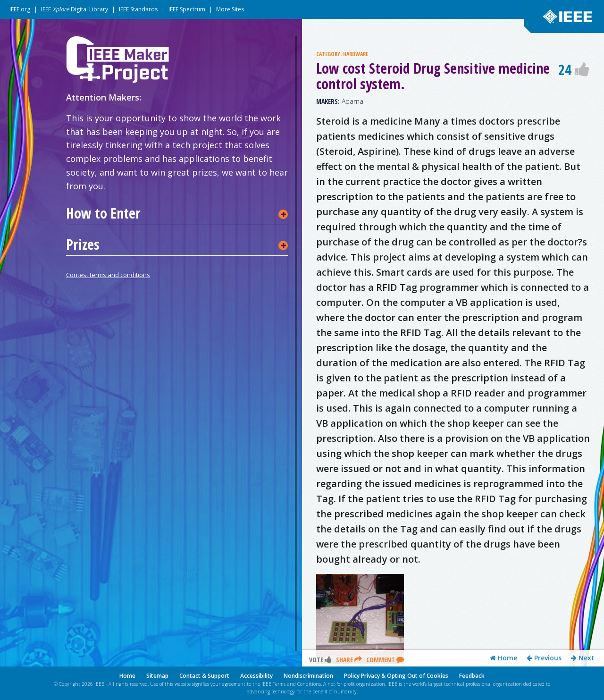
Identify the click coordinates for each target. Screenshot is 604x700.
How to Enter (103, 213)
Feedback (472, 676)
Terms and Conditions (297, 684)
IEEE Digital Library (75, 9)
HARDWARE (356, 54)
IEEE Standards (138, 9)
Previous (544, 659)
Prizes (83, 245)
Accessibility (256, 676)
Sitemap (157, 676)
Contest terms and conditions (108, 275)
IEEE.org (20, 9)
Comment (385, 661)
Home (503, 659)
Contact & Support (204, 676)
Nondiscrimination (308, 676)
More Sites (230, 9)
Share (349, 661)
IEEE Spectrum (187, 9)
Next (583, 659)
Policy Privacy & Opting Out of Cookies (396, 676)
